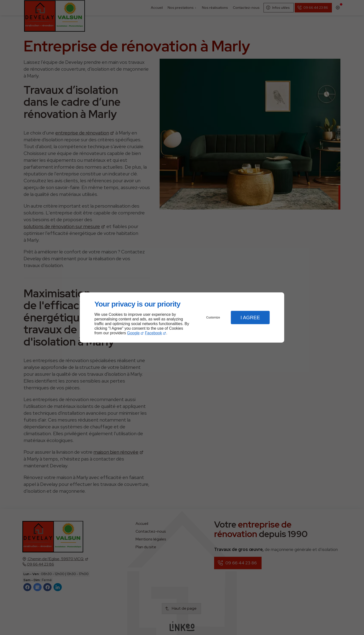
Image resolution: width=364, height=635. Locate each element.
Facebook (154, 333)
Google (133, 333)
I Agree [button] (250, 317)
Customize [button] (213, 317)
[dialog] (182, 318)
